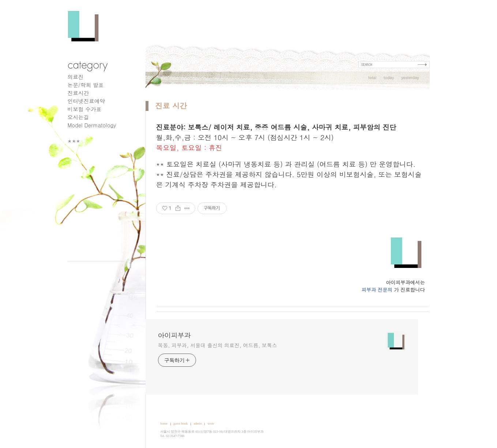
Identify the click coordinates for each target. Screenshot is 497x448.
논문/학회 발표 (86, 85)
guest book (180, 423)
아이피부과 (174, 335)
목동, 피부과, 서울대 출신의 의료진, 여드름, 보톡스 (218, 345)
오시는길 (78, 117)
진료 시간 (171, 106)
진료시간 (78, 93)
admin (198, 423)
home (164, 423)
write (211, 423)
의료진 (76, 77)
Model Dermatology (92, 125)
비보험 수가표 (85, 109)
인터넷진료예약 (86, 101)
